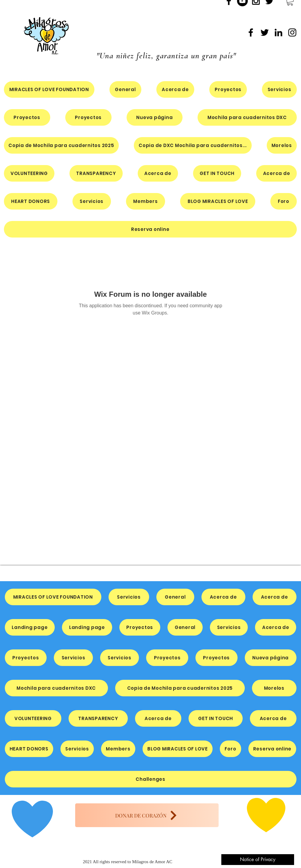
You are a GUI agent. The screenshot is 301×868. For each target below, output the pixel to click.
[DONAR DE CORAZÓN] (147, 815)
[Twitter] (265, 32)
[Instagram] (292, 32)
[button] (247, 117)
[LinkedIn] (278, 32)
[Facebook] (251, 32)
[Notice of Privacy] (258, 860)
